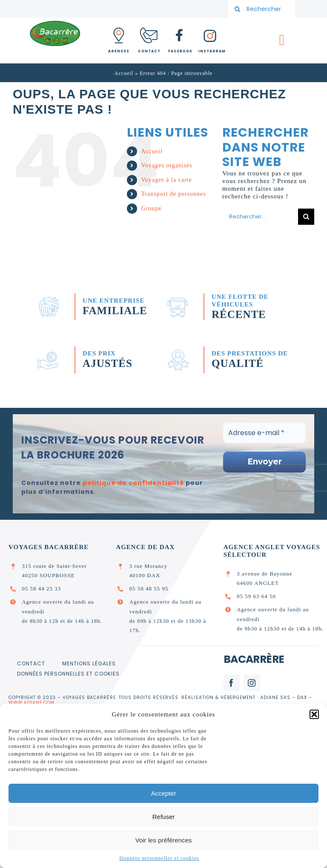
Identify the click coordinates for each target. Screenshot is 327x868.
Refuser (164, 817)
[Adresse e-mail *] (264, 433)
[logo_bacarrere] (55, 23)
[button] (314, 714)
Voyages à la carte (166, 180)
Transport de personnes (173, 194)
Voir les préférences (164, 840)
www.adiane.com (32, 703)
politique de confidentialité (133, 483)
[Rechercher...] (260, 217)
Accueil (124, 73)
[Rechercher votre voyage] (261, 9)
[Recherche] (237, 9)
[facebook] (232, 683)
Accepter (163, 793)
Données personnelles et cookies (159, 858)
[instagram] (252, 683)
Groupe (151, 208)
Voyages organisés (166, 165)
